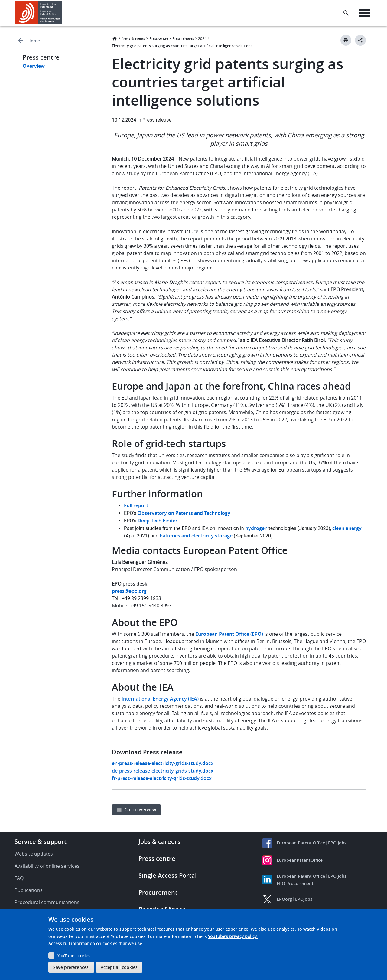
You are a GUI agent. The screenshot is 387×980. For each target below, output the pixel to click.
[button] (63, 13)
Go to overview (140, 810)
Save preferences (71, 967)
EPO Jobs (337, 843)
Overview (34, 66)
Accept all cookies (119, 967)
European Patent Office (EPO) (229, 634)
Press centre (159, 38)
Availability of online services (47, 866)
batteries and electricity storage (196, 536)
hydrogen (256, 528)
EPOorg (284, 899)
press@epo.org (129, 591)
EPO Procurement (295, 883)
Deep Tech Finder (158, 521)
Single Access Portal (168, 875)
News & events (133, 38)
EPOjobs (304, 899)
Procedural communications (47, 902)
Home (34, 41)
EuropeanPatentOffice (300, 860)
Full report (136, 505)
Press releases (183, 38)
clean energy (347, 528)
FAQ (19, 878)
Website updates (34, 854)
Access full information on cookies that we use (95, 944)
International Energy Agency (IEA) (160, 699)
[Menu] (365, 13)
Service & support (41, 842)
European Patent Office (301, 843)
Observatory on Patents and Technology (184, 513)
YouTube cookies (74, 956)
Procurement (158, 892)
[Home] (39, 13)
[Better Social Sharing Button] (360, 40)
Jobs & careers (159, 842)
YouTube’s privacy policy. (233, 936)
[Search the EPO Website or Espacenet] (346, 13)
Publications (29, 890)
